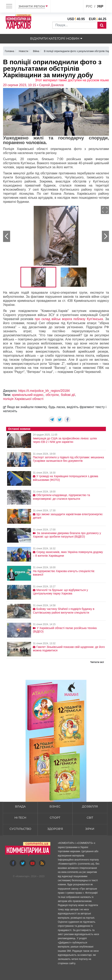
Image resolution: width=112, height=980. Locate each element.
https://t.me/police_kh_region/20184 (44, 391)
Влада (20, 806)
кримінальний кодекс (28, 395)
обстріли (52, 395)
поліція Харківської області (23, 399)
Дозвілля (90, 806)
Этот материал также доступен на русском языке (72, 80)
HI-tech (20, 818)
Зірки (90, 829)
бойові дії (68, 395)
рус (89, 6)
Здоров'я (55, 829)
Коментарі (22, 876)
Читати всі (97, 662)
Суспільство (20, 829)
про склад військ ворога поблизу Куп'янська (69, 319)
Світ (90, 818)
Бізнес (55, 806)
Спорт (55, 818)
